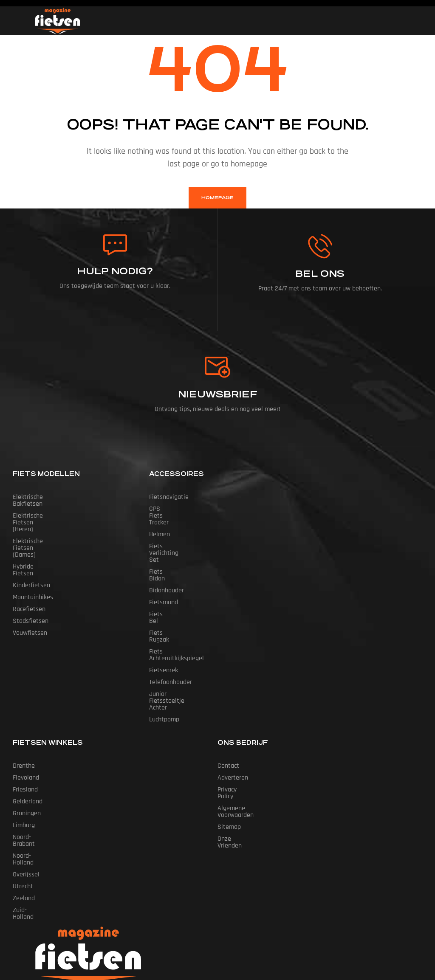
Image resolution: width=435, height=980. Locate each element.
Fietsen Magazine (204, 935)
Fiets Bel (161, 580)
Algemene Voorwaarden (250, 734)
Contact (228, 698)
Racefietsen (29, 568)
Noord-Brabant (33, 769)
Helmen (160, 521)
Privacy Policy (236, 722)
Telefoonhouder (171, 628)
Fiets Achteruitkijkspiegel (184, 604)
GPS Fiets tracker (173, 509)
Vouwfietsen (30, 592)
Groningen (27, 745)
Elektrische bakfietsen (44, 497)
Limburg (24, 757)
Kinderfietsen (31, 545)
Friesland (25, 722)
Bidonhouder (167, 556)
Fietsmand (164, 568)
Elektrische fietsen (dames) (51, 521)
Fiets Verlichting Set (177, 533)
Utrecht (23, 805)
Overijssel (26, 793)
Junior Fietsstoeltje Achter (186, 640)
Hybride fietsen (34, 533)
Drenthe (24, 698)
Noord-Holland (32, 781)
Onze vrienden (237, 757)
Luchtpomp (164, 652)
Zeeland (24, 817)
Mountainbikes (33, 556)
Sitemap (229, 745)
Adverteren (233, 710)
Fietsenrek (164, 616)
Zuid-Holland (30, 829)
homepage (217, 198)
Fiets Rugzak (167, 592)
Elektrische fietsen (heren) (50, 509)
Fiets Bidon (165, 545)
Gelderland (28, 734)
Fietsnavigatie (169, 497)
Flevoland (26, 710)
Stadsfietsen (31, 580)
